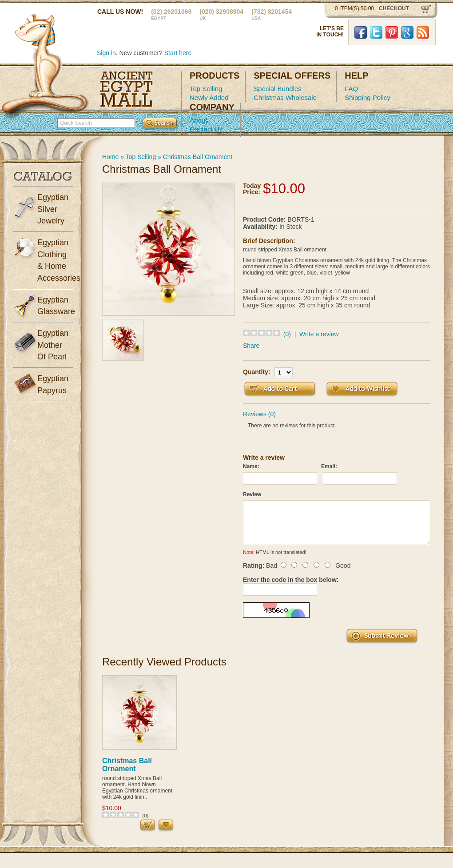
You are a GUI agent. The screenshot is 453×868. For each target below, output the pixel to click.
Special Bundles (278, 89)
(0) (287, 334)
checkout (394, 8)
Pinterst (392, 32)
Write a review (319, 334)
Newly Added (209, 98)
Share (251, 346)
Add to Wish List (362, 389)
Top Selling (206, 89)
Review (252, 494)
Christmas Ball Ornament (198, 157)
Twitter (376, 32)
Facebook (361, 32)
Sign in (106, 53)
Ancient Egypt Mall (127, 89)
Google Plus (407, 32)
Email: (329, 466)
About (198, 120)
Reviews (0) (259, 414)
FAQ (351, 89)
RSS (423, 32)
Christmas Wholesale (285, 98)
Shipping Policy (368, 98)
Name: (251, 466)
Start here (178, 53)
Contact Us (206, 129)
